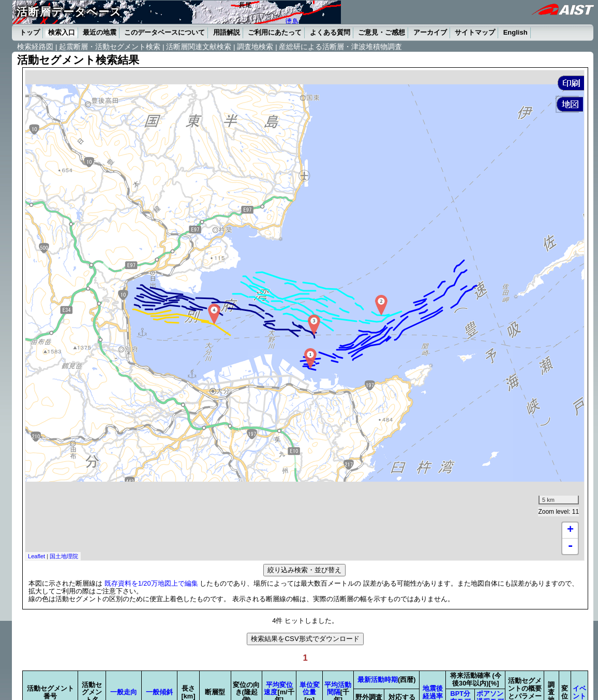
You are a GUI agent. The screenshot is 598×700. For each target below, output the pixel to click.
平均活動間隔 (338, 689)
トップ (30, 32)
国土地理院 (64, 556)
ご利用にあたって (275, 32)
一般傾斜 (159, 692)
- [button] (570, 546)
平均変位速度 (278, 689)
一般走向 (124, 692)
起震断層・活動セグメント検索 (110, 47)
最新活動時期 (378, 680)
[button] (571, 83)
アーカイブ (430, 32)
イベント (579, 692)
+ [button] (570, 530)
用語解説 (227, 32)
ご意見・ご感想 (382, 32)
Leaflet (36, 556)
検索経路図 (35, 47)
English (515, 32)
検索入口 (62, 32)
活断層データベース (69, 12)
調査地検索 (255, 47)
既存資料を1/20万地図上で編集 (151, 583)
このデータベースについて (165, 32)
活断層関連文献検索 (199, 47)
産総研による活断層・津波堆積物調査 (340, 47)
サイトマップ (475, 32)
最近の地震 (100, 32)
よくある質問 (330, 32)
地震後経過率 (433, 692)
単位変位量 (310, 689)
